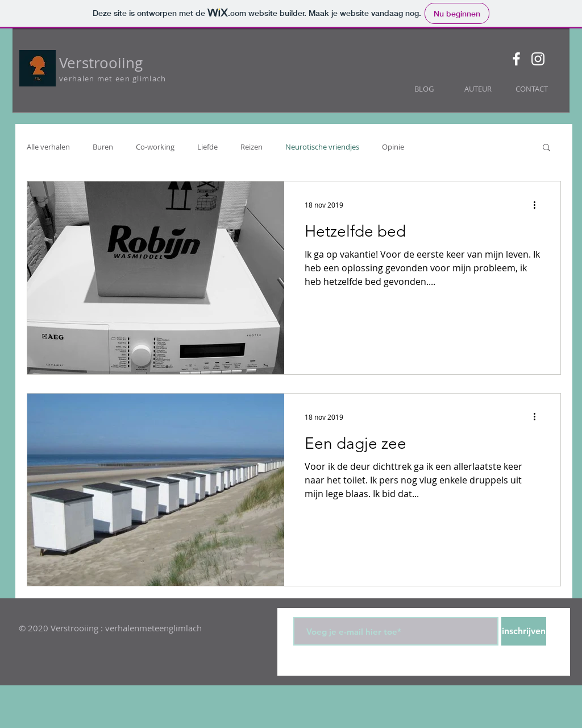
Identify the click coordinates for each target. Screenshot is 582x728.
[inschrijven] (524, 631)
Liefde (207, 147)
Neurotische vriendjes (322, 147)
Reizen (251, 147)
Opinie (393, 147)
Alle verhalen (48, 147)
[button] (546, 148)
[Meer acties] (538, 205)
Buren (103, 147)
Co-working (155, 147)
